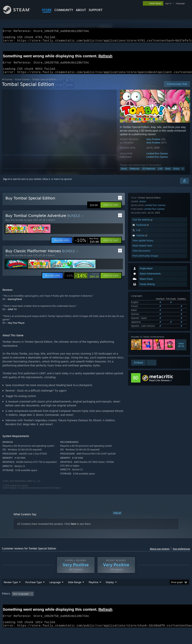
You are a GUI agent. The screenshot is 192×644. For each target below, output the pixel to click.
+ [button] (183, 173)
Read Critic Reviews (159, 381)
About (81, 10)
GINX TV (12, 314)
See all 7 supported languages (146, 257)
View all (117, 517)
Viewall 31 (181, 275)
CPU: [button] (165, 604)
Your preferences (181, 553)
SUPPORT (96, 10)
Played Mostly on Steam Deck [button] (115, 604)
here (73, 528)
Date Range (75, 592)
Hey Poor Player (16, 327)
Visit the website (143, 313)
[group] (96, 606)
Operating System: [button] (146, 604)
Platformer (135, 173)
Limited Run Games (157, 158)
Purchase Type (34, 592)
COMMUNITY (64, 10)
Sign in (6, 184)
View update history (143, 334)
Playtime (93, 592)
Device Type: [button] (9, 609)
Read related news (142, 339)
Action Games (22, 84)
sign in (168, 3)
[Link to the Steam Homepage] (19, 13)
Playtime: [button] (88, 604)
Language (55, 592)
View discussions (141, 344)
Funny (176, 173)
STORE (47, 10)
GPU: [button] (178, 604)
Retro (168, 173)
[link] (87, 245)
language (180, 3)
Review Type (11, 592)
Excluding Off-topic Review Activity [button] (59, 604)
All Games (7, 84)
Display (110, 592)
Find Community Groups (145, 350)
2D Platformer (149, 173)
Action (124, 173)
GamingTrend (15, 304)
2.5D (160, 173)
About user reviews (160, 553)
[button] (111, 209)
